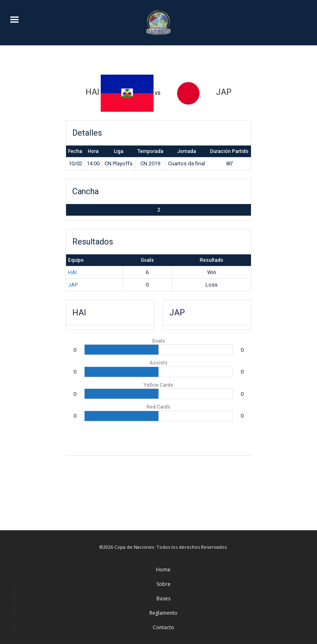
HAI (72, 272)
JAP (73, 285)
